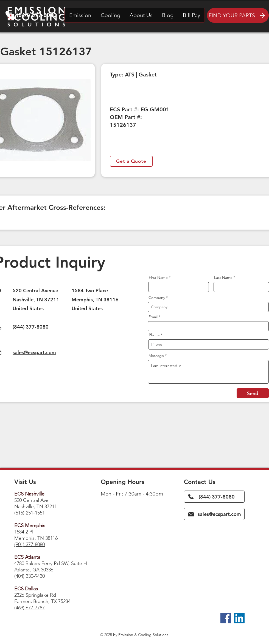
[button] (80, 15)
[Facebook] (226, 618)
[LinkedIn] (239, 618)
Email (153, 317)
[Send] (253, 393)
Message (156, 356)
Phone (154, 335)
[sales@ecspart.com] (214, 514)
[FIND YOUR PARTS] (238, 15)
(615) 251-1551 (30, 513)
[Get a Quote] (131, 161)
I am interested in (208, 372)
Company (157, 298)
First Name (158, 277)
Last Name (223, 277)
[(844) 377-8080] (214, 497)
